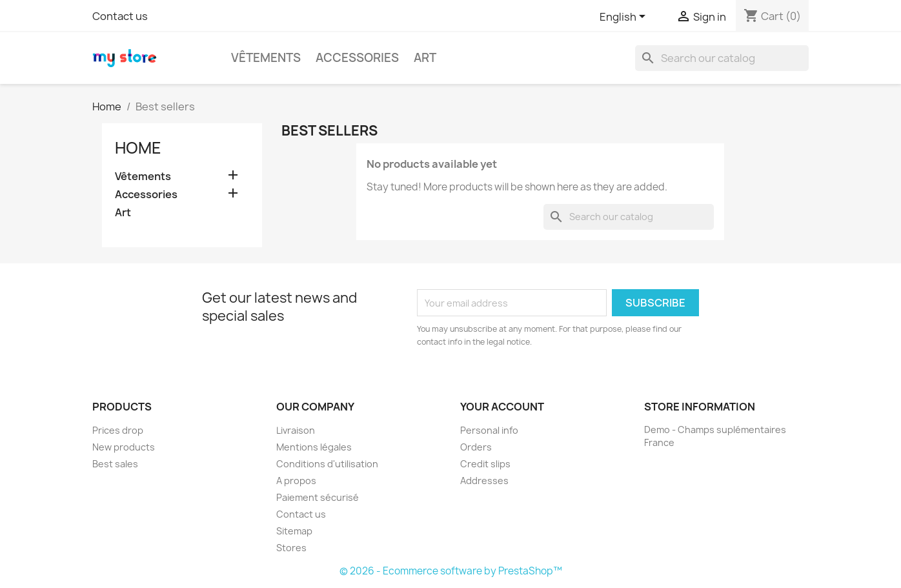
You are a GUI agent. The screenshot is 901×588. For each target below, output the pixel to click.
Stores (291, 548)
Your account (502, 407)
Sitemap (294, 531)
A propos (296, 481)
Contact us (120, 16)
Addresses (484, 481)
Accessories (357, 58)
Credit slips (485, 464)
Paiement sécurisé (318, 497)
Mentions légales (314, 447)
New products (124, 447)
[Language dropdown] (625, 17)
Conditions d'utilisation (327, 464)
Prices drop (118, 430)
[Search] (722, 58)
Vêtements (266, 58)
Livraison (296, 430)
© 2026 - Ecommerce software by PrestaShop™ (451, 571)
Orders (476, 447)
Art (425, 58)
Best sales (115, 464)
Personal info (489, 430)
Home (138, 148)
